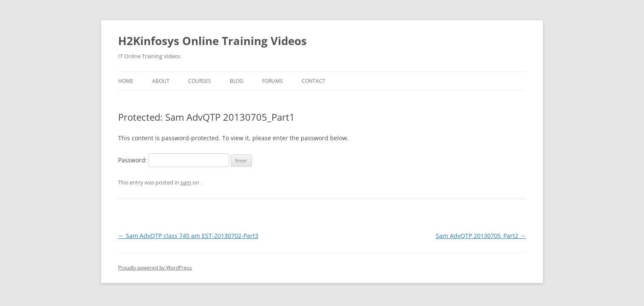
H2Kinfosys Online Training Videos (212, 41)
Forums (273, 81)
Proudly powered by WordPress (155, 268)
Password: (174, 160)
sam (186, 182)
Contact (314, 81)
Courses (200, 81)
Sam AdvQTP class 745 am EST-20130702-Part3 (188, 236)
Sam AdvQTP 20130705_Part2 (481, 236)
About (161, 81)
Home (126, 81)
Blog (237, 81)
